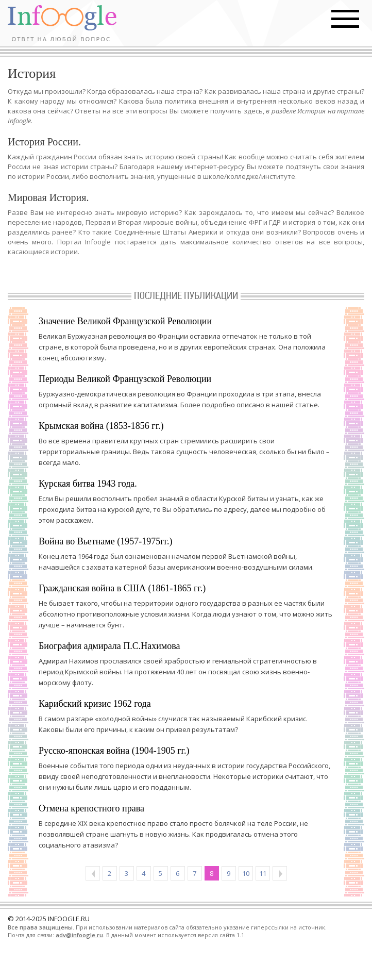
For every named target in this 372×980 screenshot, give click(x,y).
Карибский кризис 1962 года (95, 704)
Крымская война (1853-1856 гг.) (101, 426)
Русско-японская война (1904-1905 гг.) (114, 751)
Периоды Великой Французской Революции (125, 379)
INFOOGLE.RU (69, 919)
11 (263, 873)
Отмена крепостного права (91, 808)
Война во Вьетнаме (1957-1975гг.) (105, 541)
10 (246, 873)
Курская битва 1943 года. (88, 484)
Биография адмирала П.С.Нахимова (109, 646)
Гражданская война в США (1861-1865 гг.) (122, 588)
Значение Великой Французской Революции (125, 321)
